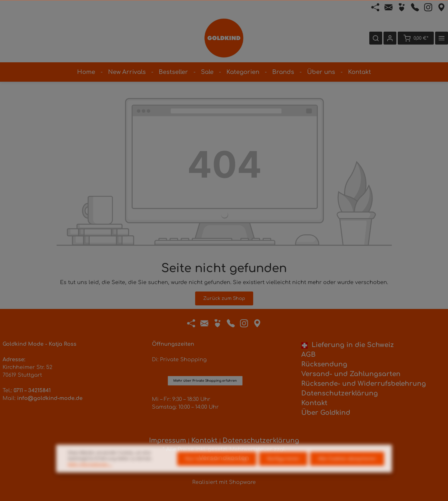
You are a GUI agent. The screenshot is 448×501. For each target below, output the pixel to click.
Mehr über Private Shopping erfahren (205, 353)
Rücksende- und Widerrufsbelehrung (364, 384)
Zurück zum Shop (224, 298)
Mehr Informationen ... (90, 475)
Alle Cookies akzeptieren (347, 470)
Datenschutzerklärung (340, 393)
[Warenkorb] (416, 38)
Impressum (168, 440)
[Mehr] (442, 38)
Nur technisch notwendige (217, 470)
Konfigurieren (283, 470)
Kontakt (314, 403)
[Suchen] (376, 38)
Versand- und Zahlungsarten (351, 374)
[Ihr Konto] (390, 38)
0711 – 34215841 (32, 391)
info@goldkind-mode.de (50, 398)
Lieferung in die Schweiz (348, 345)
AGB (308, 355)
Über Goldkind (326, 413)
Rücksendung (324, 364)
